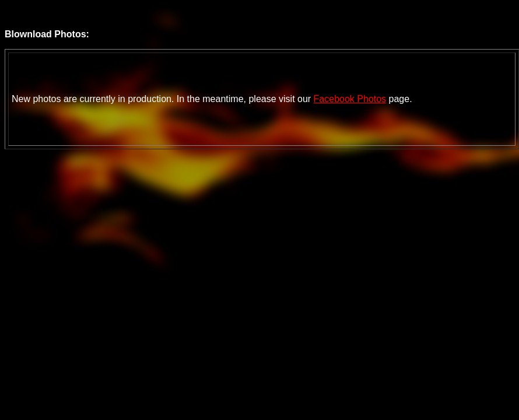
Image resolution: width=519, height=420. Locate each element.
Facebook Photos (350, 99)
